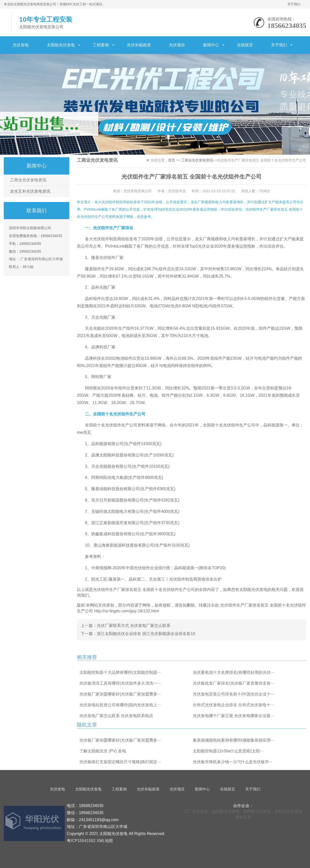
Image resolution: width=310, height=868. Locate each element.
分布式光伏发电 (288, 811)
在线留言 (245, 45)
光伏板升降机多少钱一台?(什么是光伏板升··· (233, 762)
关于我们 (294, 4)
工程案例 (101, 45)
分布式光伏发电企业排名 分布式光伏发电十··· (233, 705)
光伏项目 (177, 45)
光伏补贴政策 (139, 45)
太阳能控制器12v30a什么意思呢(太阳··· (228, 751)
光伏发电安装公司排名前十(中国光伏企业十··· (234, 694)
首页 (172, 160)
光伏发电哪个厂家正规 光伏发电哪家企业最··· (233, 716)
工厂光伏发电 (196, 811)
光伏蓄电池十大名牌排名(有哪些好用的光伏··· (234, 672)
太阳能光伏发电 (61, 45)
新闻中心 (211, 45)
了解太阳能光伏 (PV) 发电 (103, 751)
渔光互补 (243, 817)
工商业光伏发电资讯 (28, 180)
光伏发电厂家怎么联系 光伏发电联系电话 (116, 716)
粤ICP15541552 (81, 841)
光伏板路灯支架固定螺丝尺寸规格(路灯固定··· (120, 762)
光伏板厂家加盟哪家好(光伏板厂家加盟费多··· (120, 694)
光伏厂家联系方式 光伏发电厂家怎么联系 (134, 626)
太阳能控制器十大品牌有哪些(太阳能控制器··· (120, 672)
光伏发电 (21, 45)
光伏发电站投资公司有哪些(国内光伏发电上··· (120, 705)
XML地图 (105, 841)
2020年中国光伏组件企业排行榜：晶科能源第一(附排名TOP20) (169, 568)
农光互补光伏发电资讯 (30, 191)
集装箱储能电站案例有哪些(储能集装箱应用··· (234, 740)
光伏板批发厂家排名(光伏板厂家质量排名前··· (234, 683)
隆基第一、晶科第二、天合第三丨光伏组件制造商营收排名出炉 (165, 579)
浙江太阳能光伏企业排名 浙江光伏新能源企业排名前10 (146, 634)
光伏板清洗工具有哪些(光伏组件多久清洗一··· (120, 683)
